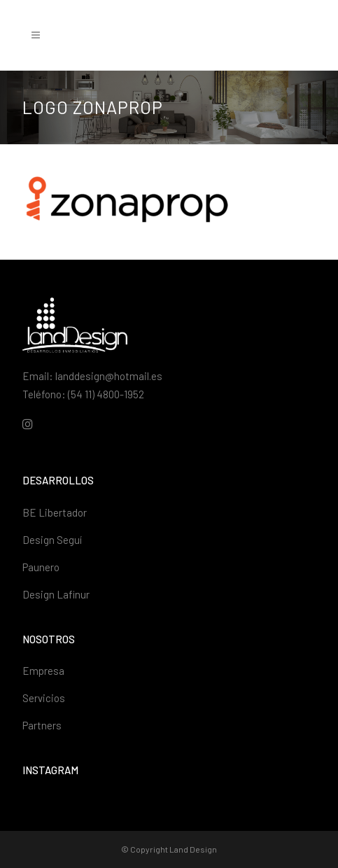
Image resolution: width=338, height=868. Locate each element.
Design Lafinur (56, 594)
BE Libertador (55, 512)
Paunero (41, 567)
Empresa (43, 671)
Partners (42, 725)
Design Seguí (52, 540)
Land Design (193, 849)
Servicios (44, 698)
